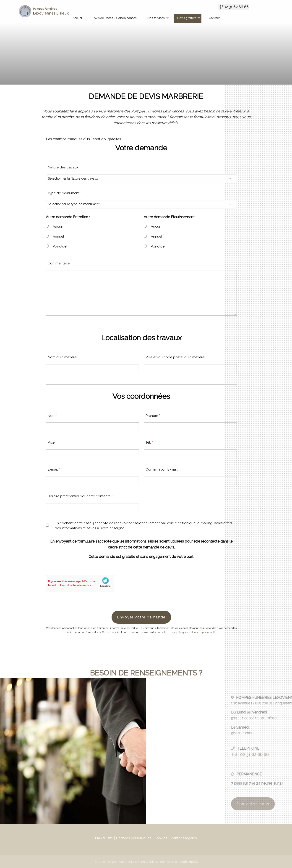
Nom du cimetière (62, 357)
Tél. (149, 442)
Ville (52, 442)
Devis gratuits (187, 18)
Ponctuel (60, 246)
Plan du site (104, 838)
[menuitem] (78, 18)
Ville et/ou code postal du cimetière (175, 357)
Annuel (58, 237)
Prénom (153, 416)
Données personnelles (134, 838)
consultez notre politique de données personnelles (187, 632)
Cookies (161, 838)
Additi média (189, 862)
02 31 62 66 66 (236, 7)
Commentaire (59, 263)
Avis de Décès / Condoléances (115, 18)
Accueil (78, 18)
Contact (214, 18)
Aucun (58, 226)
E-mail (54, 469)
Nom (53, 416)
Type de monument (65, 193)
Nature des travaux (64, 167)
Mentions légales (184, 838)
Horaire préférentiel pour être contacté (80, 496)
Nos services (156, 18)
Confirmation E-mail (163, 469)
